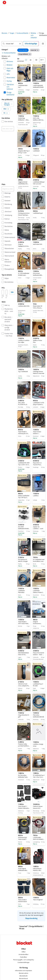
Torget (12, 33)
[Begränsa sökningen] (8, 189)
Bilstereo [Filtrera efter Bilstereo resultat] (10, 61)
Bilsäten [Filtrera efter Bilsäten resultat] (9, 65)
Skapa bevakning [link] (31, 918)
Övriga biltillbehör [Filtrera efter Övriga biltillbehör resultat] (10, 94)
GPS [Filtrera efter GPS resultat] (8, 74)
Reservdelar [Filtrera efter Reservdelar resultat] (10, 78)
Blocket (4, 33)
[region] (24, 73)
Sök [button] (12, 292)
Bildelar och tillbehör (34, 35)
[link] (9, 53)
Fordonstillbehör (22, 33)
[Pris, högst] (7, 292)
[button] (43, 44)
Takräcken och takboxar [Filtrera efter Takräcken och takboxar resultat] (10, 87)
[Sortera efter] (42, 60)
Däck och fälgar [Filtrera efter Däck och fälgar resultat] (10, 69)
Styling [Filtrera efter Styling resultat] (9, 81)
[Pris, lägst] (3, 292)
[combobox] (12, 44)
